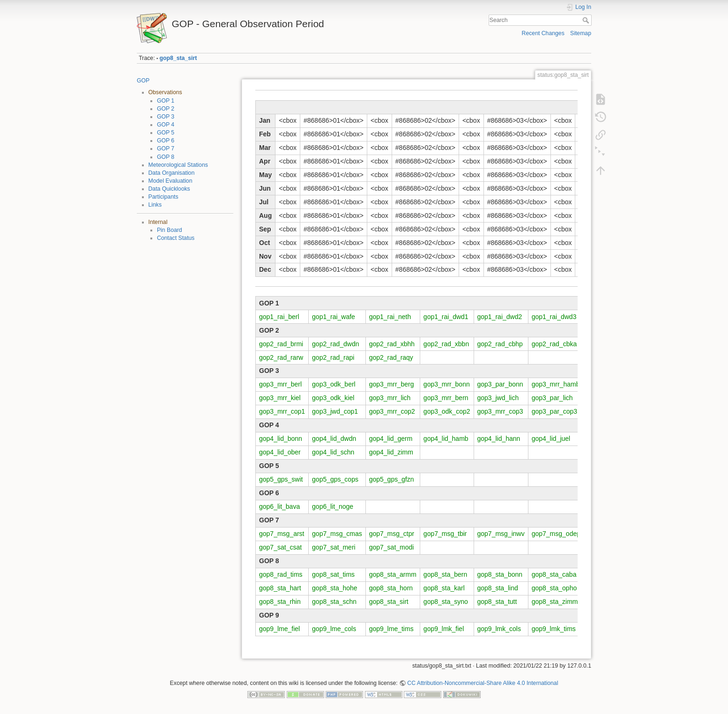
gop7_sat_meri (334, 547)
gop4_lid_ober (280, 452)
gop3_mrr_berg (392, 384)
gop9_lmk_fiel (444, 629)
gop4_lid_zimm (391, 452)
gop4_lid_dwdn (334, 439)
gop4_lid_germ (391, 439)
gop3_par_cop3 (554, 411)
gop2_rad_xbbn (446, 344)
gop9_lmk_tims (554, 629)
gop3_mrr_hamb (556, 384)
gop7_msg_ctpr (392, 534)
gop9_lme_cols (334, 629)
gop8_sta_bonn (500, 574)
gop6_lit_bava (279, 506)
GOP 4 (166, 125)
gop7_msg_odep (556, 534)
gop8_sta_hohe (335, 588)
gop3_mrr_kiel (280, 398)
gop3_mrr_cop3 (500, 411)
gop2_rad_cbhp (500, 344)
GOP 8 (166, 157)
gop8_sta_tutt (497, 602)
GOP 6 (166, 141)
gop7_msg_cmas (337, 534)
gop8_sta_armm (393, 574)
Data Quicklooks (169, 189)
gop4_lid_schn (333, 452)
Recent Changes (543, 33)
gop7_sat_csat (280, 547)
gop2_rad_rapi (333, 357)
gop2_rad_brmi (281, 344)
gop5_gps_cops (335, 479)
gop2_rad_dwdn (335, 344)
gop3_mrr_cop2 (392, 411)
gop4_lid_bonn (281, 439)
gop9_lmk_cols (499, 629)
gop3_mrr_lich (390, 398)
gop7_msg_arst (282, 534)
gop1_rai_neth (390, 317)
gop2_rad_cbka (554, 344)
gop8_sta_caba (554, 574)
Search (587, 20)
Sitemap (581, 33)
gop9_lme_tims (391, 629)
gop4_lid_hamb (446, 439)
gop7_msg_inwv (501, 534)
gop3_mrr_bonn (447, 384)
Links (155, 205)
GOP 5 (166, 133)
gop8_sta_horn (391, 588)
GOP (143, 81)
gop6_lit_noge (333, 506)
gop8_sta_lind (498, 588)
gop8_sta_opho (554, 588)
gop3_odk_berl (334, 384)
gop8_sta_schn (334, 602)
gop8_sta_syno (446, 602)
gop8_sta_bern (445, 574)
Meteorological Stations (178, 165)
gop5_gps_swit (281, 479)
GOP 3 (166, 117)
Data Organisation (172, 173)
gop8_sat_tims (333, 574)
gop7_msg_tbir (445, 534)
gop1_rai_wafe (334, 317)
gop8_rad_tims (281, 574)
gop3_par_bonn (500, 384)
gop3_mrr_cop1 (282, 411)
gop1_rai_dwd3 (554, 317)
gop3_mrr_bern (446, 398)
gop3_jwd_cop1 (335, 411)
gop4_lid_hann (499, 439)
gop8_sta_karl (444, 588)
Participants (163, 197)
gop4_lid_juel (551, 439)
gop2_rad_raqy (391, 357)
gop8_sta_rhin (280, 602)
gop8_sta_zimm (555, 602)
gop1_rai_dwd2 (500, 317)
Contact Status (176, 238)
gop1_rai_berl (279, 317)
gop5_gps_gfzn (392, 479)
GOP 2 (166, 109)
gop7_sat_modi (392, 547)
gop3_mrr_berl (280, 384)
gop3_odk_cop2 (447, 411)
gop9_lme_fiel (279, 629)
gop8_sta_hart (280, 588)
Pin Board (170, 230)
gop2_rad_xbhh (392, 344)
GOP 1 (166, 101)
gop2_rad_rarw (281, 357)
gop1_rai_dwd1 (446, 317)
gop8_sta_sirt (178, 58)
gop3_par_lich (552, 398)
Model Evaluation (171, 181)
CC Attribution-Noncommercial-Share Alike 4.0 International (483, 683)
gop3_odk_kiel (333, 398)
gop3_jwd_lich (498, 398)
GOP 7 (166, 149)
